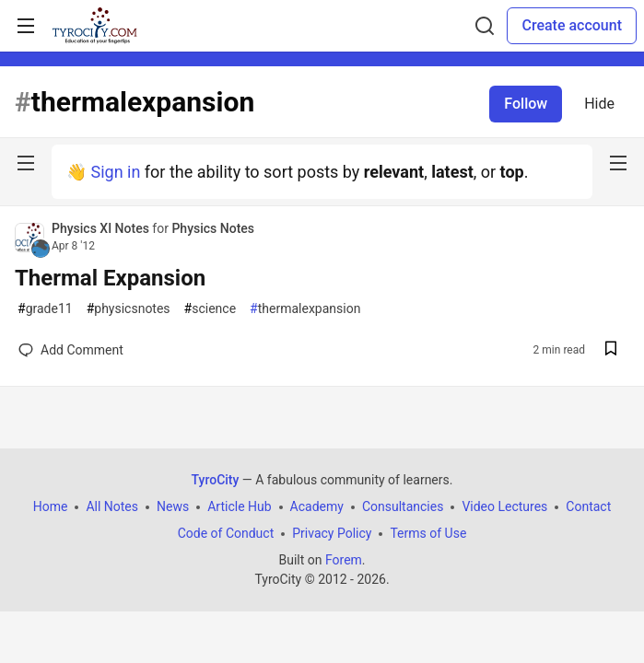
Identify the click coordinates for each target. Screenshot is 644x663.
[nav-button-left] (26, 163)
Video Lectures (504, 506)
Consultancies (403, 506)
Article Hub (239, 506)
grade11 (45, 309)
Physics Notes (213, 228)
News (173, 506)
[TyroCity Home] (94, 26)
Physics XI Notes (102, 228)
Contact (588, 506)
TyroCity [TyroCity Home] (216, 480)
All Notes (112, 506)
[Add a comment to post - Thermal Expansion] (71, 350)
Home (51, 506)
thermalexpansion (305, 309)
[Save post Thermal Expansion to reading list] (611, 350)
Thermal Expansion (110, 278)
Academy (317, 506)
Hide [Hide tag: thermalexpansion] (599, 104)
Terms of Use (428, 533)
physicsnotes (129, 309)
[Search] (485, 26)
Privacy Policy (332, 533)
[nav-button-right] (618, 163)
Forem (344, 560)
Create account (572, 25)
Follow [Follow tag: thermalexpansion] (526, 104)
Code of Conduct (226, 533)
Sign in (115, 172)
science (211, 309)
